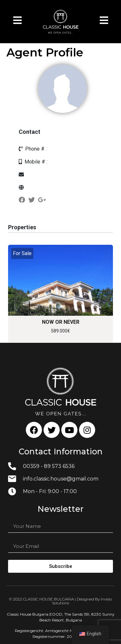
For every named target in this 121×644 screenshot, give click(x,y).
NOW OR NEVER (61, 322)
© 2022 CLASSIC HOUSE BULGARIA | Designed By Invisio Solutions (60, 601)
